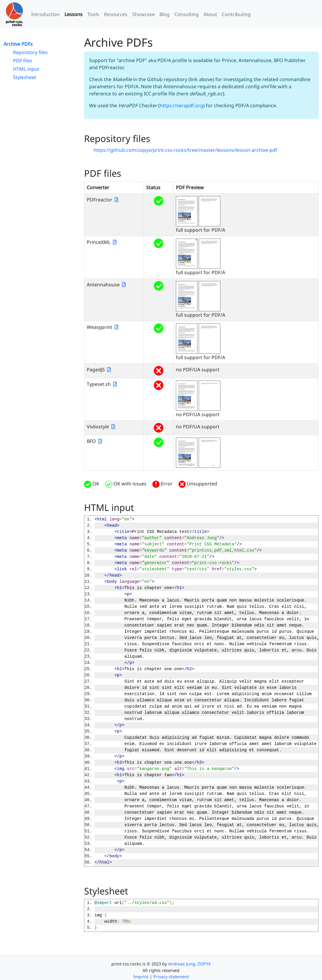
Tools (93, 14)
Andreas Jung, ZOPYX (189, 964)
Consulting (187, 14)
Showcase (143, 14)
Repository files (30, 52)
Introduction (45, 14)
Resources (116, 14)
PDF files (23, 61)
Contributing (236, 14)
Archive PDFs (18, 44)
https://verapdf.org (181, 105)
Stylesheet (25, 77)
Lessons (74, 14)
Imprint (141, 977)
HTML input (26, 69)
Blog (165, 14)
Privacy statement (171, 977)
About (210, 14)
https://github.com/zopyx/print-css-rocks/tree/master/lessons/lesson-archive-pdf (185, 150)
